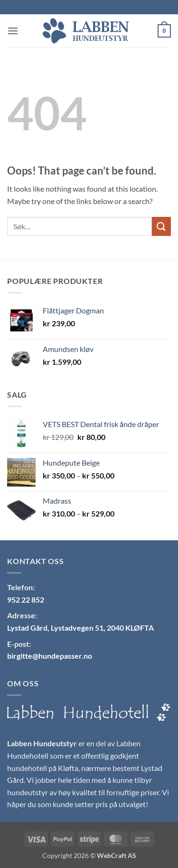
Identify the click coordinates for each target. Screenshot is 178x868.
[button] (13, 31)
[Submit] (161, 226)
